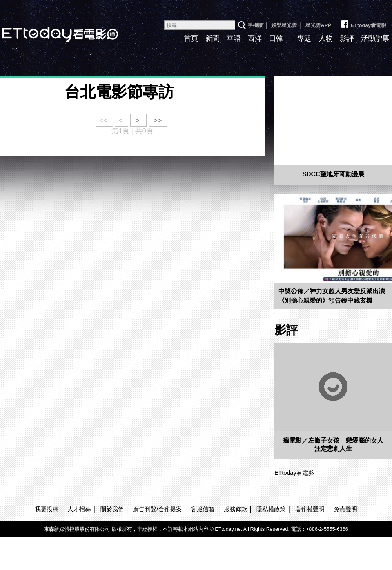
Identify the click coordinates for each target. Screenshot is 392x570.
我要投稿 (47, 509)
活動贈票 (375, 38)
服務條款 (236, 509)
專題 (304, 38)
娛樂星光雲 (284, 25)
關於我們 (112, 509)
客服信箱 (203, 509)
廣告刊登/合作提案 (157, 509)
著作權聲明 (310, 509)
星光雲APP (318, 25)
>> (158, 120)
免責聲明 (345, 509)
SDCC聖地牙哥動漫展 (333, 174)
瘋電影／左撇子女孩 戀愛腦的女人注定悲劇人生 (333, 445)
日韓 (276, 38)
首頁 (191, 38)
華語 (234, 38)
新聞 (212, 38)
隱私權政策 (271, 509)
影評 (347, 38)
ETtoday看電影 (363, 22)
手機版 (255, 25)
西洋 (255, 38)
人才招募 (79, 509)
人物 (326, 38)
